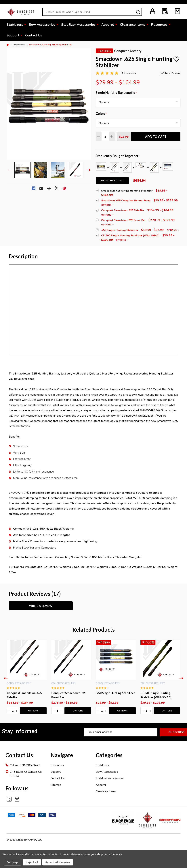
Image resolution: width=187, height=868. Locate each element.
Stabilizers (15, 25)
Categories (109, 755)
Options (107, 205)
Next (88, 170)
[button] (123, 820)
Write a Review (170, 73)
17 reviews (129, 73)
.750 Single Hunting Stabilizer (115, 693)
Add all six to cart (112, 181)
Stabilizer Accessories (78, 25)
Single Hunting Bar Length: (116, 93)
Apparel (108, 25)
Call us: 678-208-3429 (25, 765)
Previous (9, 170)
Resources (159, 25)
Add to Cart (156, 137)
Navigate (62, 755)
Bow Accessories (42, 25)
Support (13, 35)
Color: (101, 114)
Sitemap (56, 785)
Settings (13, 862)
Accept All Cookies (58, 862)
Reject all (32, 862)
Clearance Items (132, 25)
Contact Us (34, 35)
